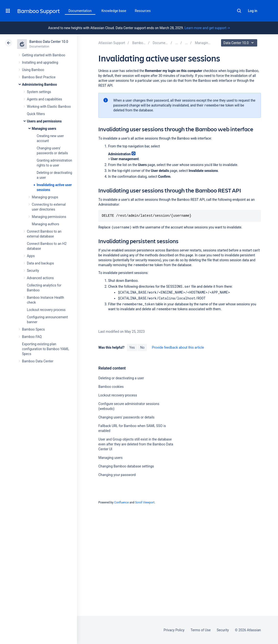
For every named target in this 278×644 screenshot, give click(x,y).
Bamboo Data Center (38, 361)
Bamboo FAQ (32, 337)
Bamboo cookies (111, 387)
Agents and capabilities (44, 99)
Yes (132, 347)
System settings (39, 92)
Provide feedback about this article (178, 347)
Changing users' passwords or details (126, 417)
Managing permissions (49, 217)
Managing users (44, 129)
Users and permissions (44, 121)
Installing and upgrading (40, 62)
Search (239, 11)
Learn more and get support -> (207, 28)
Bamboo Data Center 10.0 (49, 42)
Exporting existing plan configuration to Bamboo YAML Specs (46, 349)
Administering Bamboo (39, 84)
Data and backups (40, 263)
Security (33, 271)
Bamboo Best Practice (39, 77)
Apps (31, 256)
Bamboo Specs (33, 329)
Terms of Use (200, 630)
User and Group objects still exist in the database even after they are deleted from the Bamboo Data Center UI (136, 444)
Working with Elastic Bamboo (49, 107)
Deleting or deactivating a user (121, 378)
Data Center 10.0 (240, 43)
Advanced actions (40, 278)
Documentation (80, 11)
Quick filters (36, 114)
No (142, 347)
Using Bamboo (33, 70)
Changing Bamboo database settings (126, 466)
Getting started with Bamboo (44, 55)
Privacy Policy (174, 630)
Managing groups (45, 197)
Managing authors (45, 224)
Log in (253, 11)
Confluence (122, 502)
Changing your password (117, 475)
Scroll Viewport (145, 502)
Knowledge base (114, 11)
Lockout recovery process (46, 310)
